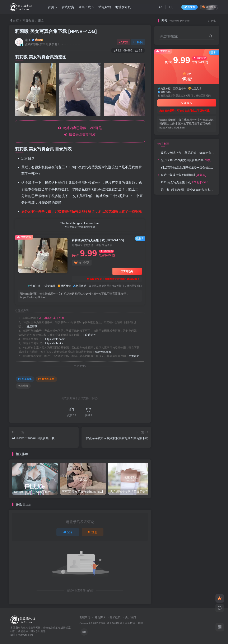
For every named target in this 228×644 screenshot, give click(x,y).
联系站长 (90, 335)
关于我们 (130, 617)
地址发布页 (123, 7)
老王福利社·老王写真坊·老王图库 (125, 623)
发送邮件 (50, 286)
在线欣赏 (68, 7)
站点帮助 (105, 7)
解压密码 (81, 286)
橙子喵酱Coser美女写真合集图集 (194, 160)
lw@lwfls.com (103, 352)
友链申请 (85, 617)
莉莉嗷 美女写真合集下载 (56, 31)
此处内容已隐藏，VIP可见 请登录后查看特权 (80, 131)
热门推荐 (163, 144)
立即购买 (127, 271)
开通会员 (209, 7)
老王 (28, 40)
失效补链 (35, 286)
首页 (53, 7)
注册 (93, 532)
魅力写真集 (46, 379)
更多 (211, 21)
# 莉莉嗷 (23, 386)
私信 (138, 42)
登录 (68, 532)
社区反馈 (66, 286)
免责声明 (134, 356)
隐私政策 (115, 617)
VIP (82, 263)
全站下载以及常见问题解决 (183, 175)
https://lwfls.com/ (55, 339)
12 (117, 50)
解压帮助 (32, 327)
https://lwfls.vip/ (54, 343)
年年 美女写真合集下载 (185, 182)
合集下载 (86, 7)
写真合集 (28, 21)
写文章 (190, 7)
